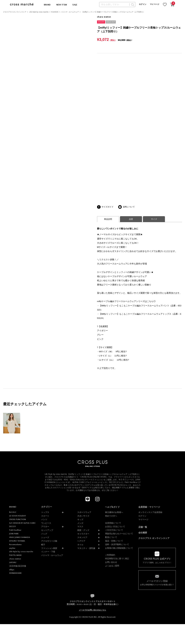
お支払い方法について (115, 527)
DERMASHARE (15, 573)
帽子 (43, 545)
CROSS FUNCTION (18, 519)
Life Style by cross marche (39, 12)
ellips (12, 570)
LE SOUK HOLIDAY (18, 516)
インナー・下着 (48, 552)
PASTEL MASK (15, 555)
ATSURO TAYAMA (17, 541)
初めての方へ (111, 516)
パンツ (44, 519)
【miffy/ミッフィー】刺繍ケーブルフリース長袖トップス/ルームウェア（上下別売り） (113, 12)
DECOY (12, 527)
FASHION (55, 12)
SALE (75, 5)
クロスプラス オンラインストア (15, 12)
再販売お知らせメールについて (119, 534)
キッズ (80, 519)
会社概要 (143, 533)
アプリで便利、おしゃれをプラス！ (157, 560)
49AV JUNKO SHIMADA (20, 537)
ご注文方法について (114, 530)
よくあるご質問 (112, 566)
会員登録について (113, 523)
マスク (80, 527)
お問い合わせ (111, 562)
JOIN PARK (14, 534)
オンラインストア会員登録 (150, 512)
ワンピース (46, 523)
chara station (15, 559)
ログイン (143, 4)
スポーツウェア (84, 512)
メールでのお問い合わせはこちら (92, 610)
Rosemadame (15, 545)
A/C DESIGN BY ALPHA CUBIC (22, 523)
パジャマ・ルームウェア (70, 12)
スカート (45, 516)
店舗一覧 (143, 527)
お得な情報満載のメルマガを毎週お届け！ (157, 582)
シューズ (45, 537)
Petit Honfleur (15, 530)
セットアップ (47, 530)
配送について (111, 537)
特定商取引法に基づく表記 (117, 559)
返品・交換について (114, 541)
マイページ (155, 4)
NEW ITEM (62, 5)
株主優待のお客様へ (114, 512)
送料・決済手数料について (117, 544)
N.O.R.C (13, 512)
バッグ (44, 534)
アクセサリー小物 (49, 541)
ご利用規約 (110, 555)
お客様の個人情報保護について (119, 548)
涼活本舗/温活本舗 (18, 566)
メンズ (80, 523)
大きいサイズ (83, 516)
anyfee (12, 548)
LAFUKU (13, 562)
